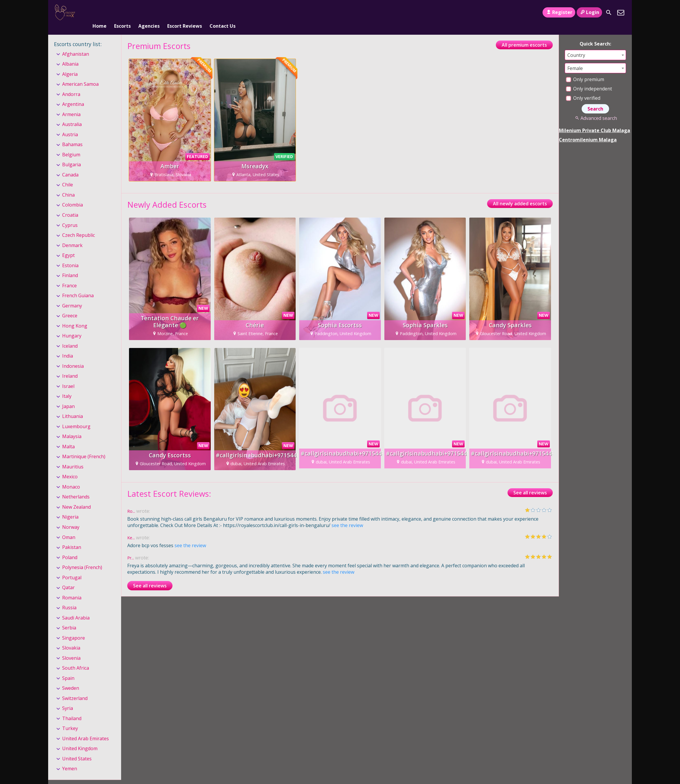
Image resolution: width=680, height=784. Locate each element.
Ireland (70, 366)
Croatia (70, 205)
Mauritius (73, 457)
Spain (68, 668)
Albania (70, 54)
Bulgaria (72, 155)
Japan (68, 397)
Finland (70, 266)
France (69, 276)
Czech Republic (79, 225)
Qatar (68, 578)
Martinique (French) (84, 447)
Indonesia (73, 356)
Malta (68, 437)
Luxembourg (76, 417)
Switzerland (75, 689)
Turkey (70, 719)
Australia (72, 115)
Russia (69, 598)
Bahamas (72, 135)
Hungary (72, 326)
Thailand (72, 709)
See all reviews (530, 483)
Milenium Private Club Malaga (594, 121)
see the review (347, 516)
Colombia (73, 195)
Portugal (72, 568)
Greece (70, 306)
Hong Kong (75, 316)
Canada (70, 165)
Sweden (71, 678)
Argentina (73, 95)
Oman (69, 528)
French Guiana (78, 286)
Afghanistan (76, 44)
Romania (72, 588)
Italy (67, 386)
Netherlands (76, 487)
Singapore (74, 628)
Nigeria (70, 508)
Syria (68, 699)
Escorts (122, 13)
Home (100, 13)
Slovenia (71, 648)
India (68, 346)
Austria (70, 125)
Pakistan (72, 538)
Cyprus (70, 216)
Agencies (149, 13)
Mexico (70, 467)
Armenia (71, 105)
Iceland (70, 336)
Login (589, 12)
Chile (68, 175)
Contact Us (223, 13)
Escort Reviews (185, 13)
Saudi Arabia (76, 608)
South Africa (76, 658)
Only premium (585, 70)
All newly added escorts (520, 194)
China (68, 185)
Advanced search (595, 108)
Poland (70, 548)
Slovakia (71, 638)
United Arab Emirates (86, 729)
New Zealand (76, 497)
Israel (68, 377)
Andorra (71, 85)
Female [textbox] (575, 59)
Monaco (71, 477)
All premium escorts (524, 35)
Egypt (68, 246)
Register (559, 12)
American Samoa (80, 74)
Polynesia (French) (82, 558)
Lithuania (73, 407)
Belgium (71, 145)
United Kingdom (80, 739)
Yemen (70, 759)
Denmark (72, 236)
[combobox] (595, 45)
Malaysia (72, 427)
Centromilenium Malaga (588, 130)
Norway (71, 517)
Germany (72, 296)
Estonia (70, 256)
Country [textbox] (576, 45)
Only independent (589, 79)
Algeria (70, 64)
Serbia (69, 618)
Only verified (583, 88)
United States (77, 749)
